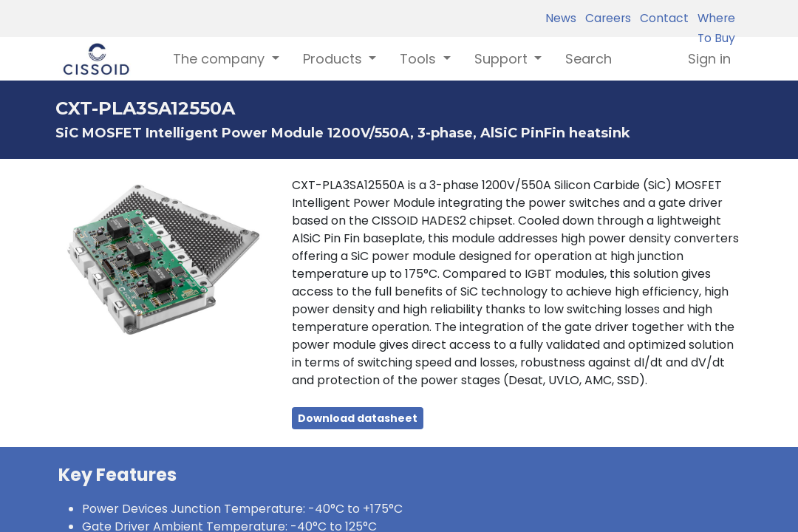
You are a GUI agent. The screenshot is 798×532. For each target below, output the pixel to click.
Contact (661, 18)
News (561, 18)
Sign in (709, 59)
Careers (605, 18)
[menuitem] (589, 59)
